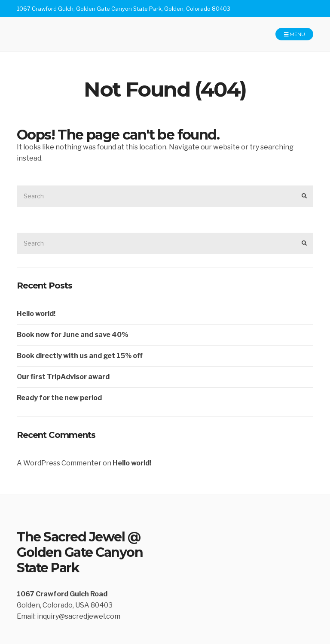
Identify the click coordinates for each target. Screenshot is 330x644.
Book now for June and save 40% (72, 335)
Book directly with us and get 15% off (80, 356)
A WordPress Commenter (59, 463)
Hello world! (36, 314)
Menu (294, 35)
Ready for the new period (59, 398)
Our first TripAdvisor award (63, 377)
